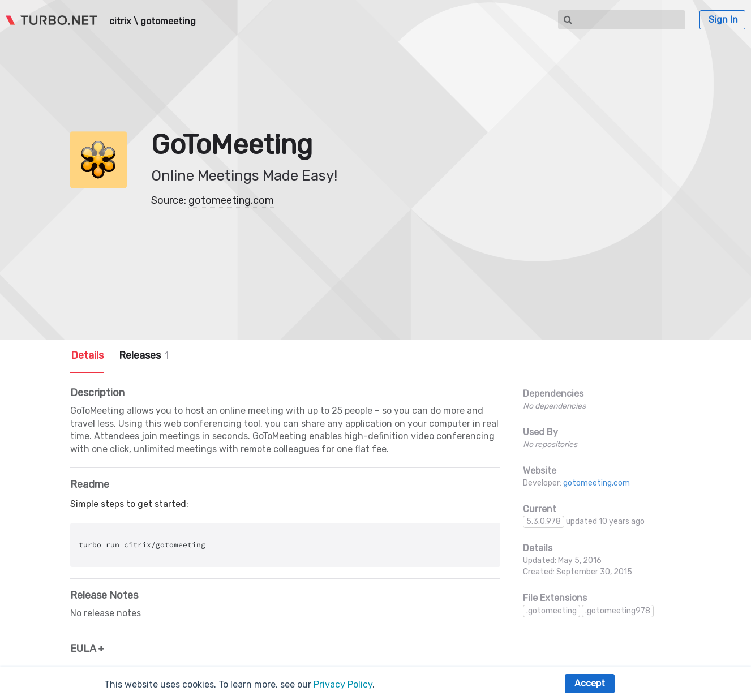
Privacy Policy (343, 684)
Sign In (723, 20)
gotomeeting (168, 22)
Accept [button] (590, 683)
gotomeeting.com (231, 200)
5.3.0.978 (544, 521)
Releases (144, 355)
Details (87, 355)
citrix (120, 22)
